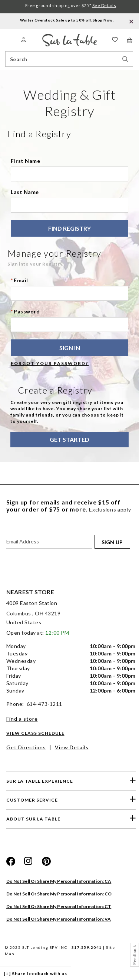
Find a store (22, 719)
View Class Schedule (35, 733)
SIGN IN (70, 348)
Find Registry (69, 228)
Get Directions (26, 747)
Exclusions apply (110, 509)
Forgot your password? (50, 363)
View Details (72, 747)
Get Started (69, 439)
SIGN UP (112, 542)
